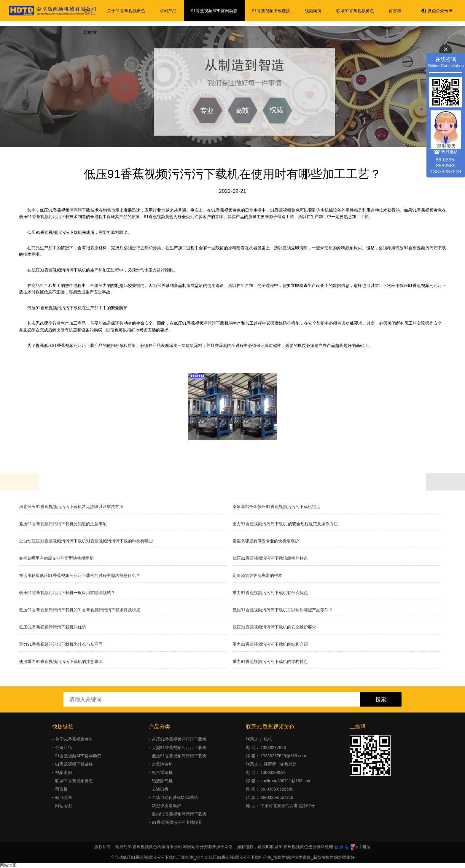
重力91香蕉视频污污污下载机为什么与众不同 (61, 644)
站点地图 (63, 797)
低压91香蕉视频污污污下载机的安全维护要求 (274, 627)
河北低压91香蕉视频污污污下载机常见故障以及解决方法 (71, 507)
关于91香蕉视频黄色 (126, 11)
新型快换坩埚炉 (166, 806)
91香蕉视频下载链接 (271, 11)
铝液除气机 (162, 781)
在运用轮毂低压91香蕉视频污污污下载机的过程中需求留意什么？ (79, 575)
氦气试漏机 (162, 772)
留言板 (395, 11)
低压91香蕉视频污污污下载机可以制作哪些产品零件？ (283, 610)
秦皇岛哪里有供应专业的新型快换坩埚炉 (56, 558)
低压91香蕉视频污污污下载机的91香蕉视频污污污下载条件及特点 (80, 610)
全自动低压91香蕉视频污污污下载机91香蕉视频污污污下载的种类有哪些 (86, 541)
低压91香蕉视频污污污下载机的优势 (52, 627)
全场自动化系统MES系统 (175, 797)
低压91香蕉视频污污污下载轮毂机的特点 (270, 558)
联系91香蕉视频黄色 (355, 11)
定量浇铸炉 (162, 764)
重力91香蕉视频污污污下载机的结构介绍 (270, 644)
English (91, 32)
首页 (88, 11)
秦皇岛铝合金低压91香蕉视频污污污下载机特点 (276, 507)
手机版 (364, 847)
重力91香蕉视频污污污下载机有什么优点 (270, 593)
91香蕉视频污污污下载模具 (177, 822)
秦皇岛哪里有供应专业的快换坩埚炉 (266, 541)
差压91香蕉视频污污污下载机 (179, 739)
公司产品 (168, 11)
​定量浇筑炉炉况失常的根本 (257, 575)
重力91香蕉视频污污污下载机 (179, 814)
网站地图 (63, 806)
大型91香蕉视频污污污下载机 (179, 748)
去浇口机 (160, 789)
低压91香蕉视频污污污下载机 (179, 756)
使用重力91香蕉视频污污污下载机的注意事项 (61, 661)
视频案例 (313, 11)
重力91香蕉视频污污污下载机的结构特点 (270, 661)
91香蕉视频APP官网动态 (214, 11)
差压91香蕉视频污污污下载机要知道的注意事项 (63, 524)
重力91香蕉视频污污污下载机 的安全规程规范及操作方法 (285, 524)
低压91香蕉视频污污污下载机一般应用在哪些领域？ (67, 593)
